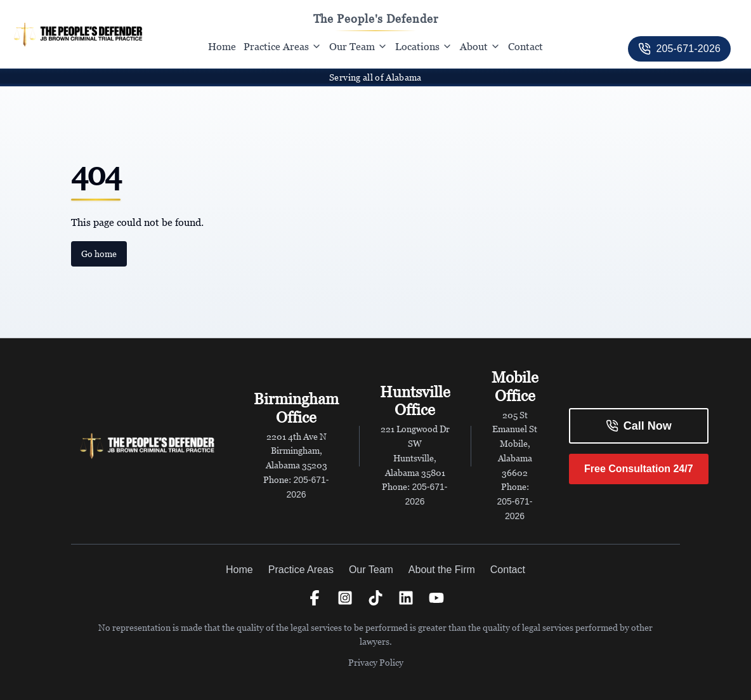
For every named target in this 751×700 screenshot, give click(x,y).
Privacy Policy (376, 662)
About (480, 46)
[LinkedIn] (406, 598)
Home (222, 46)
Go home (99, 254)
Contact (526, 46)
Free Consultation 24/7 (639, 469)
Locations (424, 46)
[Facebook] (315, 598)
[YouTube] (436, 598)
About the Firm (442, 570)
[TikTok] (375, 598)
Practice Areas (283, 46)
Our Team (358, 46)
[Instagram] (345, 598)
